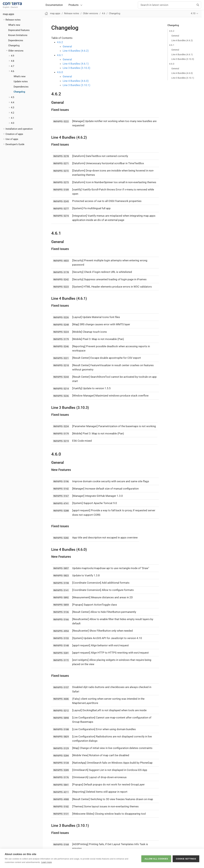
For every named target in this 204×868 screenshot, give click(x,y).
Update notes (21, 81)
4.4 (13, 102)
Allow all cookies (156, 858)
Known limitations (18, 35)
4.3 (13, 108)
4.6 (13, 71)
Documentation (54, 5)
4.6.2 (172, 31)
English (6, 7)
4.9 (13, 56)
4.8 (13, 61)
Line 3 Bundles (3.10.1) (183, 78)
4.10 (193, 13)
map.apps (8, 14)
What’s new (14, 25)
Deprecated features (19, 30)
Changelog (14, 45)
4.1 (13, 118)
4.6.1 (172, 45)
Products (74, 5)
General (175, 36)
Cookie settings (186, 858)
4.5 (13, 97)
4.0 (13, 123)
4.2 (13, 113)
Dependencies (16, 40)
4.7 (13, 66)
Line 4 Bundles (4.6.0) (182, 73)
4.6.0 (172, 64)
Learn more (46, 862)
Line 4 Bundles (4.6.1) (182, 54)
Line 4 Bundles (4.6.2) (182, 40)
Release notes (13, 20)
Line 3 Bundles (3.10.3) (183, 59)
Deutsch (14, 7)
